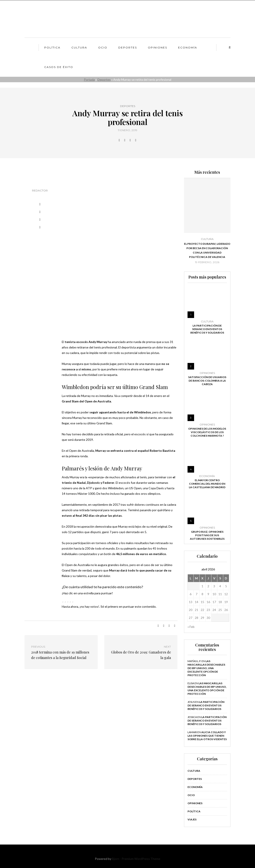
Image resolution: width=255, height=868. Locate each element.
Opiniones (158, 47)
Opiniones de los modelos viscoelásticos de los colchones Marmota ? (207, 432)
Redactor (40, 190)
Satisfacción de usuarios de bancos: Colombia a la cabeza (207, 381)
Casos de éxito (59, 67)
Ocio (103, 47)
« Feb (191, 627)
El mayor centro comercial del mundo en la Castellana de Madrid (207, 484)
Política (52, 47)
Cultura (79, 47)
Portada (89, 79)
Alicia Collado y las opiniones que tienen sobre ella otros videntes (207, 736)
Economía (188, 47)
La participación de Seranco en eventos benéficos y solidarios (207, 329)
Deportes (128, 47)
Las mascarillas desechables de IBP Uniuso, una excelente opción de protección (206, 668)
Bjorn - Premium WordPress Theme (136, 859)
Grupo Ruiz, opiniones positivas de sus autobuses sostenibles (207, 535)
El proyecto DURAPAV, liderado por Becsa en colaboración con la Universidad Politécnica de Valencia (207, 250)
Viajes (192, 819)
